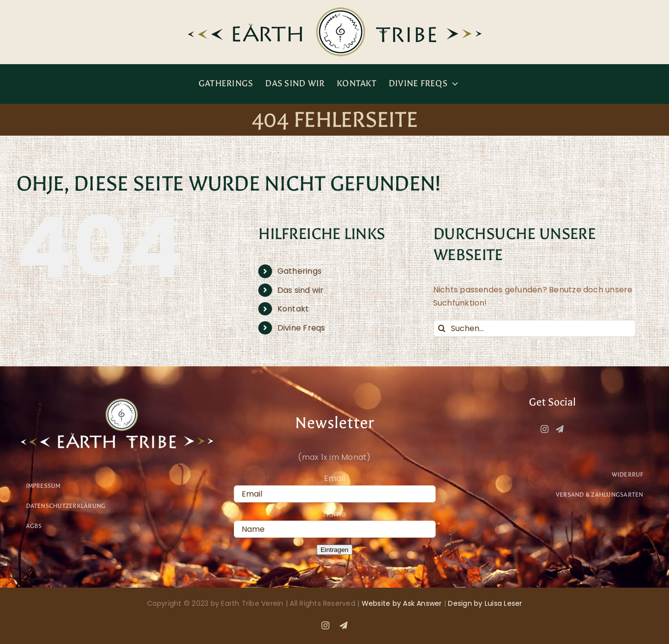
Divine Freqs (301, 328)
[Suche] (442, 328)
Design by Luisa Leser (485, 603)
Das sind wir (301, 290)
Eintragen (334, 550)
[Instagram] (545, 429)
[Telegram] (560, 429)
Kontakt (293, 309)
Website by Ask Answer (402, 603)
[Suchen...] (534, 328)
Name (335, 514)
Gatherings (299, 271)
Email (334, 478)
